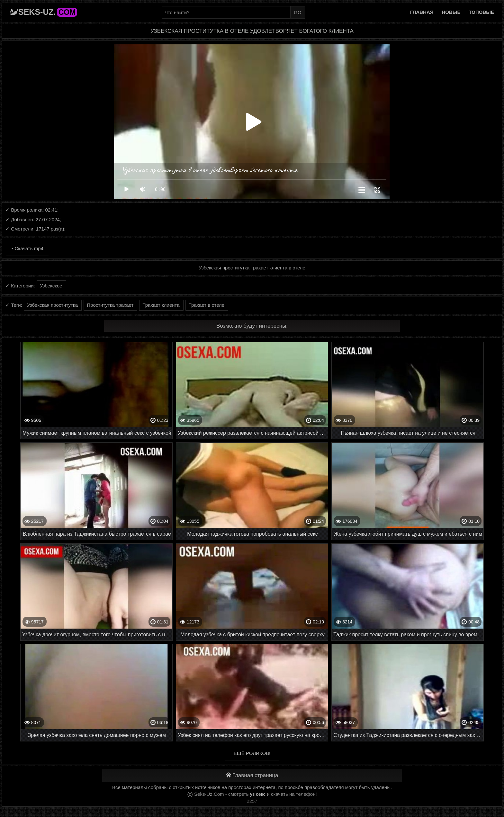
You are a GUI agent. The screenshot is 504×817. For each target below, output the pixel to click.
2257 (252, 801)
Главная (422, 12)
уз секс (258, 794)
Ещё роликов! (252, 753)
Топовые (482, 12)
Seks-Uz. (48, 12)
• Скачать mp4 (27, 248)
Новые (451, 12)
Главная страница (252, 775)
